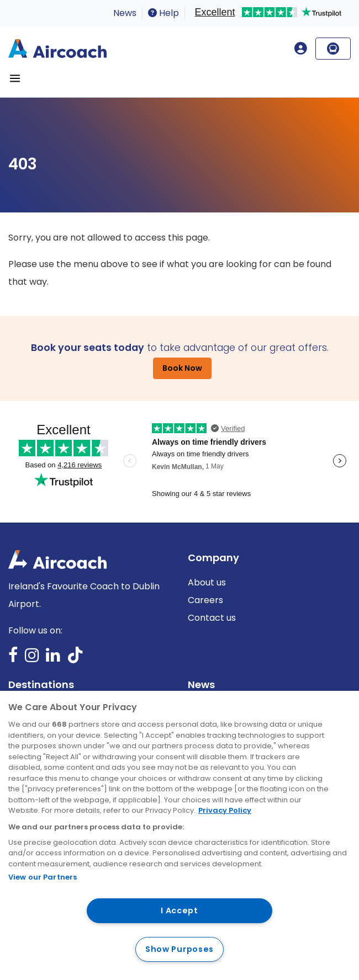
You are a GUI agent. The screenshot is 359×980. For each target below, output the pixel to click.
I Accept (179, 910)
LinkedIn (53, 659)
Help (163, 13)
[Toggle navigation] (15, 78)
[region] (179, 835)
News (125, 13)
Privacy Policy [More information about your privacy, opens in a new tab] (225, 810)
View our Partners (43, 877)
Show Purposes (179, 949)
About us (207, 582)
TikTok (75, 659)
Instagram (32, 659)
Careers (205, 600)
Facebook (13, 659)
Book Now (182, 368)
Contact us (212, 618)
